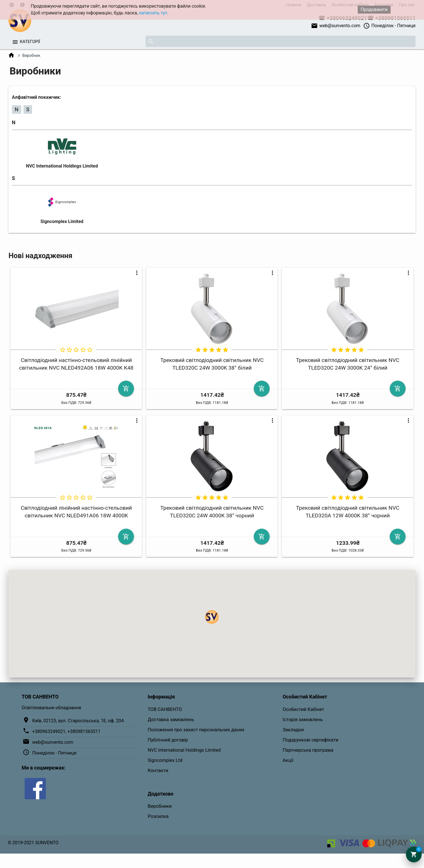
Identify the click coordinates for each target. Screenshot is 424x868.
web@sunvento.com (336, 26)
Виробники (160, 806)
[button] (212, 617)
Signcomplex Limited (62, 221)
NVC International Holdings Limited (62, 166)
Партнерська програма (308, 750)
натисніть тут (153, 13)
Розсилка (158, 816)
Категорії (30, 42)
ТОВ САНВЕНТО (165, 709)
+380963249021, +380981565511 (66, 731)
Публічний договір (168, 740)
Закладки (293, 730)
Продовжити (374, 9)
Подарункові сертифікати (310, 740)
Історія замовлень (303, 720)
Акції (288, 760)
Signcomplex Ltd (165, 760)
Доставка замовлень (171, 720)
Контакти (158, 771)
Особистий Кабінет (303, 709)
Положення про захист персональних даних (196, 730)
